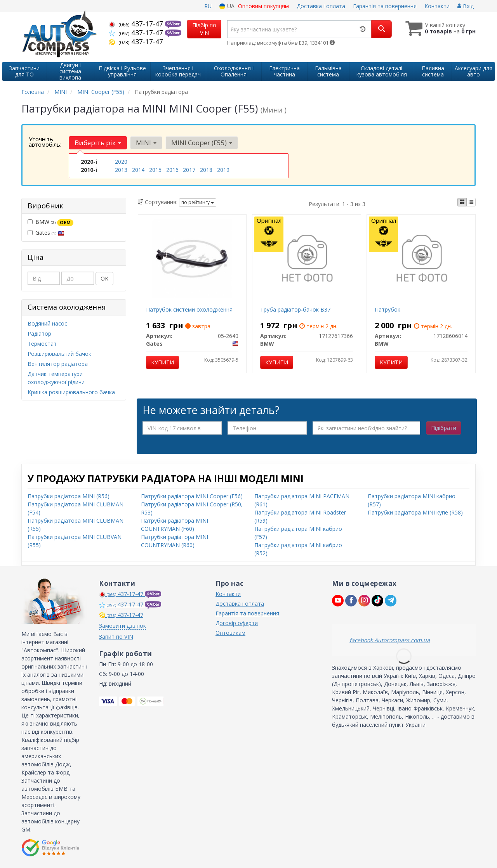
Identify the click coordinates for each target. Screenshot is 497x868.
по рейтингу (198, 202)
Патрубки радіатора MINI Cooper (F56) (192, 496)
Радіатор (39, 334)
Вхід (466, 6)
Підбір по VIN (204, 29)
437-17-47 (137, 24)
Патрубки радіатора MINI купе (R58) (415, 512)
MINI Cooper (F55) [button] (202, 143)
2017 (189, 170)
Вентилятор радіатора (58, 364)
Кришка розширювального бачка (71, 392)
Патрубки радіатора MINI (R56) (69, 496)
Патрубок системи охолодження (189, 309)
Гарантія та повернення (385, 6)
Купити (162, 362)
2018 (206, 170)
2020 (121, 162)
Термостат (42, 344)
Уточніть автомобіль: (45, 142)
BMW (50, 222)
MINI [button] (146, 143)
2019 (223, 170)
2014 (138, 170)
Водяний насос (47, 323)
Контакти (437, 6)
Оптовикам (230, 633)
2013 (121, 170)
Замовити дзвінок (123, 626)
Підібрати (444, 428)
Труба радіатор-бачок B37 (295, 309)
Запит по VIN (116, 637)
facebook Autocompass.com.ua (390, 640)
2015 (155, 170)
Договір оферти (237, 623)
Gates (46, 233)
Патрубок (388, 309)
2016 (172, 170)
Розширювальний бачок (59, 354)
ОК (104, 278)
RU (208, 6)
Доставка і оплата (321, 6)
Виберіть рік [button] (98, 143)
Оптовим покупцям (263, 6)
